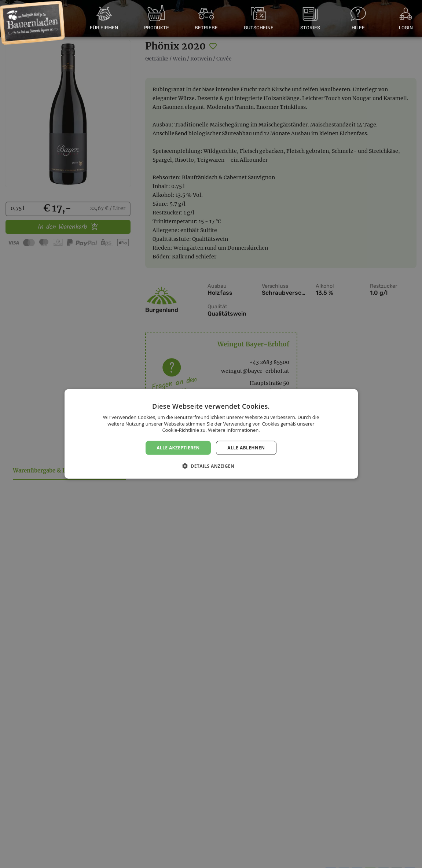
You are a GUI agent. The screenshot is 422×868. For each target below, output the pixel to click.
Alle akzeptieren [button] (178, 448)
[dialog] (211, 434)
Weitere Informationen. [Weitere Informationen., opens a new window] (234, 430)
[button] (211, 466)
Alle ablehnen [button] (246, 448)
